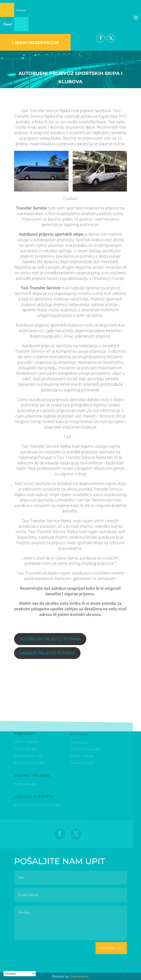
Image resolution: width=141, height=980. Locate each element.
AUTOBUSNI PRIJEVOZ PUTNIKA (50, 639)
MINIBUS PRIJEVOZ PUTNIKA (47, 653)
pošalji (111, 948)
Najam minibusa (79, 756)
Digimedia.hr (79, 977)
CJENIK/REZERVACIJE (35, 42)
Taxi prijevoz (77, 743)
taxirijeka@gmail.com (29, 763)
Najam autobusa (80, 763)
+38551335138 (24, 749)
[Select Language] (20, 974)
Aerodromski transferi (83, 750)
